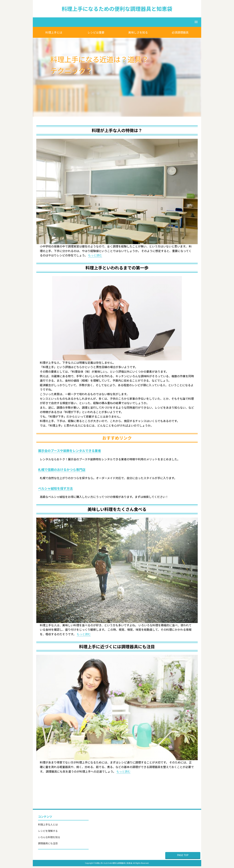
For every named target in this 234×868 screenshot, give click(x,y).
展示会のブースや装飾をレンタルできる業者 (70, 451)
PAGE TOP (183, 855)
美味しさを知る (138, 32)
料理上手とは (54, 32)
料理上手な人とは (48, 824)
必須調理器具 (180, 32)
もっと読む (95, 255)
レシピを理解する (48, 831)
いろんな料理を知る (49, 837)
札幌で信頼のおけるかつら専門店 (62, 469)
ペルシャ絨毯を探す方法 (55, 488)
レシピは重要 (96, 32)
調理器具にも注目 (48, 843)
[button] (117, 22)
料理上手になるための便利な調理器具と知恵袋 (117, 9)
